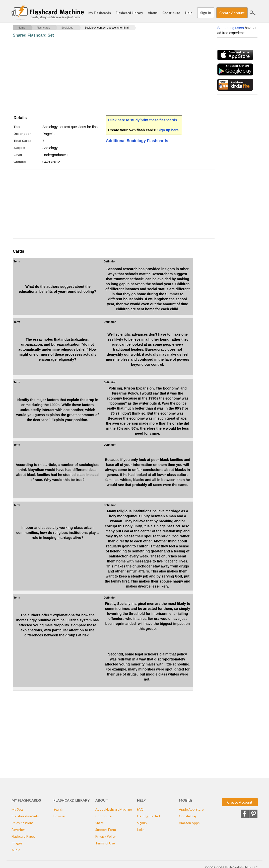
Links (141, 830)
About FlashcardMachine (114, 809)
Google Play (188, 816)
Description (23, 134)
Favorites (18, 830)
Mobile (186, 800)
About (153, 13)
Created (20, 162)
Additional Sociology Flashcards (137, 141)
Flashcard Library (129, 13)
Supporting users (231, 28)
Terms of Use (105, 843)
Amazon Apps (189, 823)
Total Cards (22, 141)
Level (18, 155)
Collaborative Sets (25, 816)
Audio (16, 850)
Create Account (232, 13)
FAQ (140, 809)
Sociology (67, 28)
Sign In (206, 13)
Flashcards (43, 28)
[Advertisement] (104, 76)
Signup (142, 823)
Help (189, 13)
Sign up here (168, 130)
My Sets (17, 809)
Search (252, 13)
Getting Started (148, 816)
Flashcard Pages (23, 836)
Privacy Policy (106, 836)
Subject (19, 148)
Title (17, 127)
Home (21, 28)
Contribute (171, 13)
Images (17, 843)
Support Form (106, 830)
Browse (59, 816)
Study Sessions (22, 823)
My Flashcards (100, 13)
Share (99, 823)
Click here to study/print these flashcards (143, 120)
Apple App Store (191, 809)
